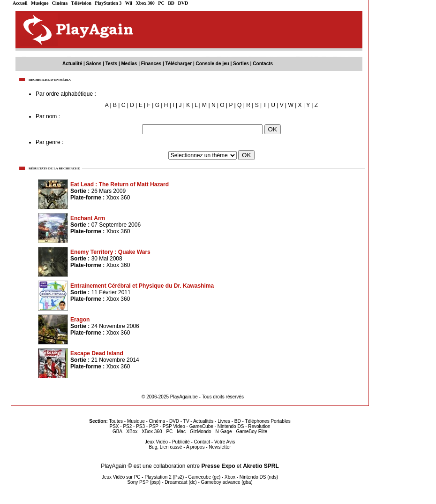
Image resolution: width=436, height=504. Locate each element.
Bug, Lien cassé (165, 447)
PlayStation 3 (108, 3)
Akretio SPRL (261, 466)
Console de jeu (213, 64)
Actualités (203, 421)
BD (171, 3)
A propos (195, 447)
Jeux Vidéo (156, 442)
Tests (111, 64)
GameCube (201, 426)
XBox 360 (152, 431)
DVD (183, 3)
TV (186, 421)
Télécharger (178, 64)
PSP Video (174, 426)
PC (161, 3)
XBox (132, 431)
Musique (40, 3)
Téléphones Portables (267, 421)
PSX (114, 426)
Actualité (72, 64)
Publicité (181, 442)
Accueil (20, 3)
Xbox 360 (145, 3)
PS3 (140, 426)
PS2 (127, 426)
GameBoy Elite (252, 431)
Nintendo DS (231, 426)
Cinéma (60, 3)
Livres (224, 421)
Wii (129, 3)
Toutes (116, 421)
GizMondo (201, 431)
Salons (94, 64)
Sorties (241, 64)
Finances (151, 64)
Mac (181, 431)
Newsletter (220, 447)
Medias (129, 64)
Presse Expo (218, 466)
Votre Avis (225, 442)
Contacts (263, 64)
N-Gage (223, 431)
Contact (202, 442)
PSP (154, 426)
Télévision (81, 3)
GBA (117, 431)
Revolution (259, 426)
